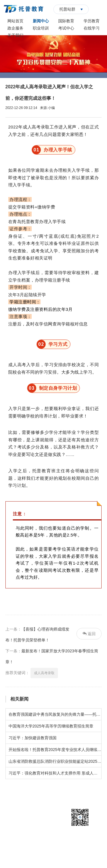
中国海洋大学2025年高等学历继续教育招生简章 (51, 726)
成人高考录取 (44, 673)
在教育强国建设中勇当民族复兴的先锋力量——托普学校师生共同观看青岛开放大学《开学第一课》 (55, 714)
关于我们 (15, 35)
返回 (89, 634)
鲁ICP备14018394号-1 (76, 851)
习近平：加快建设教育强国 (33, 738)
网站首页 (15, 21)
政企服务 (15, 28)
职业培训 (41, 28)
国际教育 (66, 21)
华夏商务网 (62, 859)
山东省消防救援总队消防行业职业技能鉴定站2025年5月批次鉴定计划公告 (55, 761)
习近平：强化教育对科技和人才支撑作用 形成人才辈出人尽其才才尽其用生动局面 (55, 773)
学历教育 (92, 21)
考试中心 (66, 28)
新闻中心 (41, 21)
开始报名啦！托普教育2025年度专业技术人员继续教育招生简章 (55, 750)
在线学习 (92, 28)
